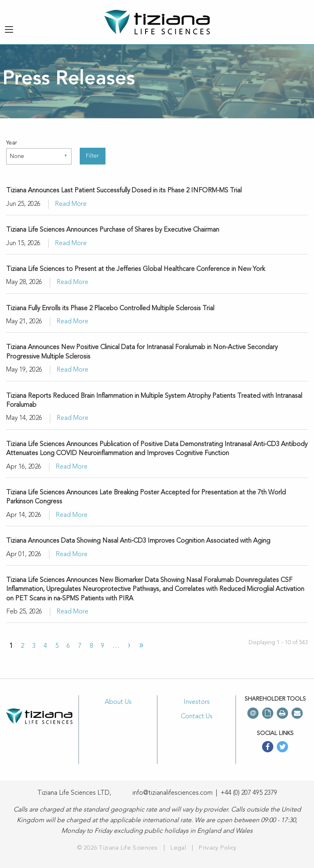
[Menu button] (9, 29)
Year (12, 143)
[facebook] (268, 748)
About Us (118, 702)
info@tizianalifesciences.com (173, 793)
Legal (178, 848)
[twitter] (283, 748)
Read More (71, 204)
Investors (197, 702)
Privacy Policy (218, 848)
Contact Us (197, 717)
